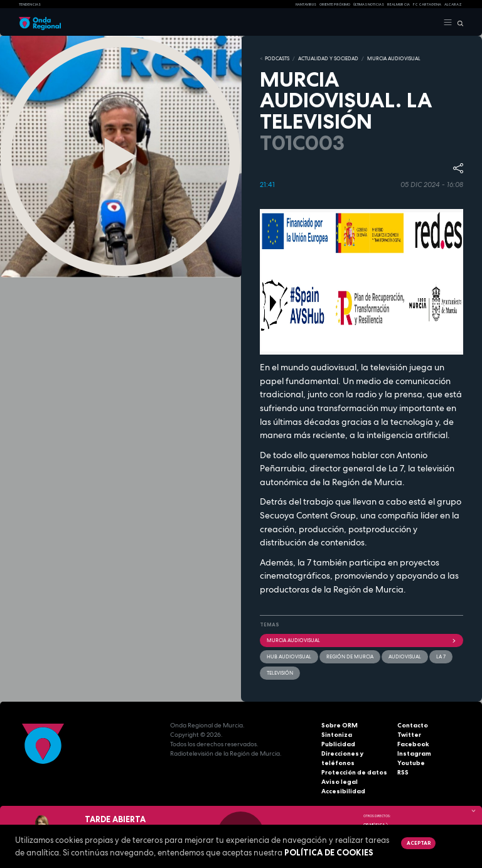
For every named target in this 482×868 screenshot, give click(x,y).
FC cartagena (427, 4)
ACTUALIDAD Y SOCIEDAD (328, 58)
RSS (403, 772)
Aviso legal (340, 782)
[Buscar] (458, 23)
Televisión (280, 673)
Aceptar (419, 843)
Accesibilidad (343, 791)
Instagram (414, 753)
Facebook (413, 744)
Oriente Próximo (335, 4)
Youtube (411, 763)
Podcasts (277, 58)
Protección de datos (354, 772)
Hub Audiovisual (289, 656)
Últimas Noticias (369, 4)
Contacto (413, 725)
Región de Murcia (350, 656)
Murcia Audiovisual (361, 640)
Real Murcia (399, 4)
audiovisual (405, 656)
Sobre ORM (340, 725)
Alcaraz (453, 4)
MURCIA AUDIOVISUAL (394, 58)
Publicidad (338, 744)
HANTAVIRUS (306, 4)
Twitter (409, 735)
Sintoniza (337, 735)
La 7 (441, 656)
